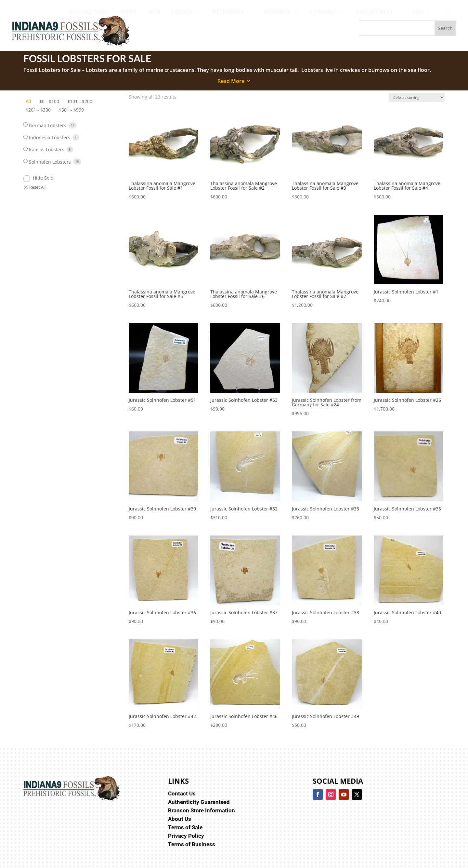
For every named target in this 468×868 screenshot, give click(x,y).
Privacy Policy (186, 836)
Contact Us (182, 793)
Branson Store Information (201, 810)
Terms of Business (192, 844)
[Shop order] (417, 97)
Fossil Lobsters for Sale (53, 70)
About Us (180, 819)
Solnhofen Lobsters (50, 162)
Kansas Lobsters (47, 149)
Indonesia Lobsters (50, 137)
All (28, 101)
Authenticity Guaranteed (199, 802)
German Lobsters (48, 125)
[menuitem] (89, 12)
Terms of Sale (185, 827)
